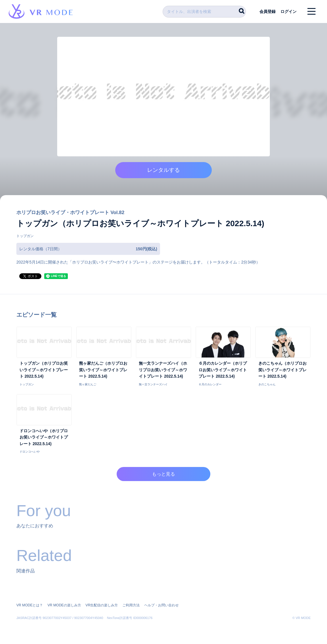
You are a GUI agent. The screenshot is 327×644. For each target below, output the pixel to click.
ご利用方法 (131, 605)
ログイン (288, 11)
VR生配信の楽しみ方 (102, 605)
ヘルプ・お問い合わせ (161, 605)
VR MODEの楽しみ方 (64, 605)
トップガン (25, 237)
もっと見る (164, 475)
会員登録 (267, 11)
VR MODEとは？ (30, 605)
